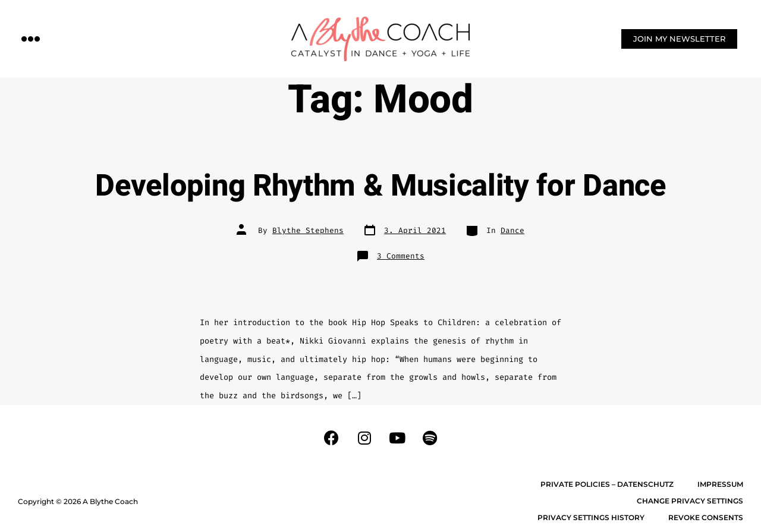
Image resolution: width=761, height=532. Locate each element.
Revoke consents (706, 517)
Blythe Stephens (308, 230)
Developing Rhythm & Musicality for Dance (380, 186)
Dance (512, 230)
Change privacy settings (690, 501)
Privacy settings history (591, 517)
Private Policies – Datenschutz (607, 484)
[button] (31, 38)
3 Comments (401, 256)
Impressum (720, 484)
